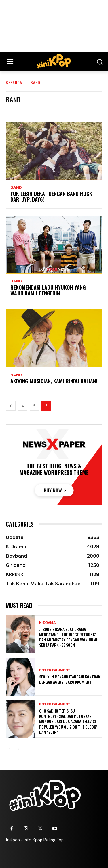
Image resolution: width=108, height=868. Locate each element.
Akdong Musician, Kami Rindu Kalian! (54, 381)
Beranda (14, 82)
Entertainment (55, 670)
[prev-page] (11, 406)
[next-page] (19, 749)
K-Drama (47, 623)
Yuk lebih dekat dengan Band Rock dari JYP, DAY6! (51, 196)
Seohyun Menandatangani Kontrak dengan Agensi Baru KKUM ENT (70, 679)
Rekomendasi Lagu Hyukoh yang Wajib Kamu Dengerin (48, 290)
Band (16, 187)
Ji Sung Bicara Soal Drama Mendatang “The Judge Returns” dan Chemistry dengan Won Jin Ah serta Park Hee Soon (69, 637)
